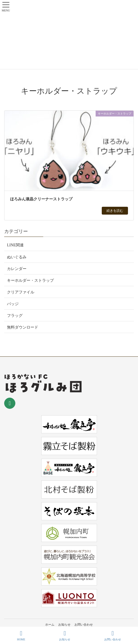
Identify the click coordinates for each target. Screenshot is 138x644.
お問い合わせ (84, 624)
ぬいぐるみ (17, 257)
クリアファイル (21, 292)
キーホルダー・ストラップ (30, 280)
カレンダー (17, 269)
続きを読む (115, 211)
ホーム (50, 624)
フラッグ (15, 316)
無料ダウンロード (23, 327)
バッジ (13, 304)
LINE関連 (15, 245)
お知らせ (64, 624)
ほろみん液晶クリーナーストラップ (41, 199)
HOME (21, 636)
